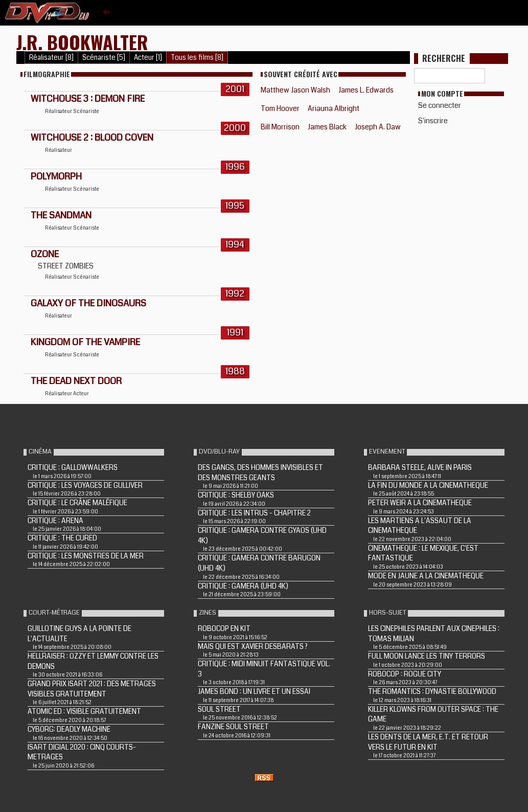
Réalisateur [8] (51, 58)
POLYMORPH (56, 176)
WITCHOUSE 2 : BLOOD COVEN (92, 138)
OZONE (45, 254)
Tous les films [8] (197, 58)
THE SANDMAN (61, 215)
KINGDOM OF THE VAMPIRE (85, 342)
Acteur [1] (148, 58)
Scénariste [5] (104, 58)
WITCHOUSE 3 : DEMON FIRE (88, 99)
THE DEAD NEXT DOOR (76, 381)
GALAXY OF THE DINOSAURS (88, 303)
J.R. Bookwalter (82, 42)
